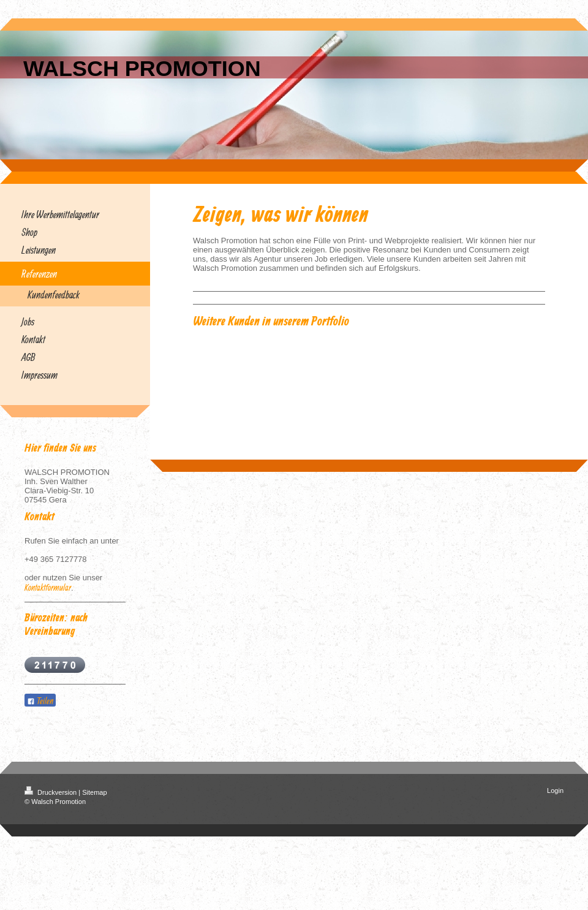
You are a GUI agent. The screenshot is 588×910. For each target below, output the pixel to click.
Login (555, 791)
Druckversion (51, 792)
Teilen (40, 701)
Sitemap (94, 792)
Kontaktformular (48, 587)
